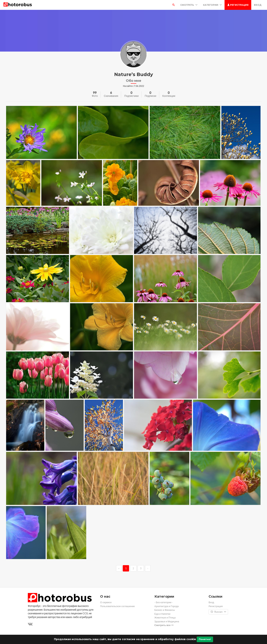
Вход (258, 5)
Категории (212, 5)
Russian (218, 612)
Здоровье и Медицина (167, 621)
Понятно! (205, 639)
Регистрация (238, 5)
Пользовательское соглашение (117, 606)
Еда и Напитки (163, 614)
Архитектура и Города (167, 606)
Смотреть (189, 5)
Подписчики (131, 96)
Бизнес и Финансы (165, 610)
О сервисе (106, 602)
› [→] (148, 568)
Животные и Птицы (165, 618)
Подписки (150, 96)
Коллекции (169, 96)
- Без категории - (164, 602)
